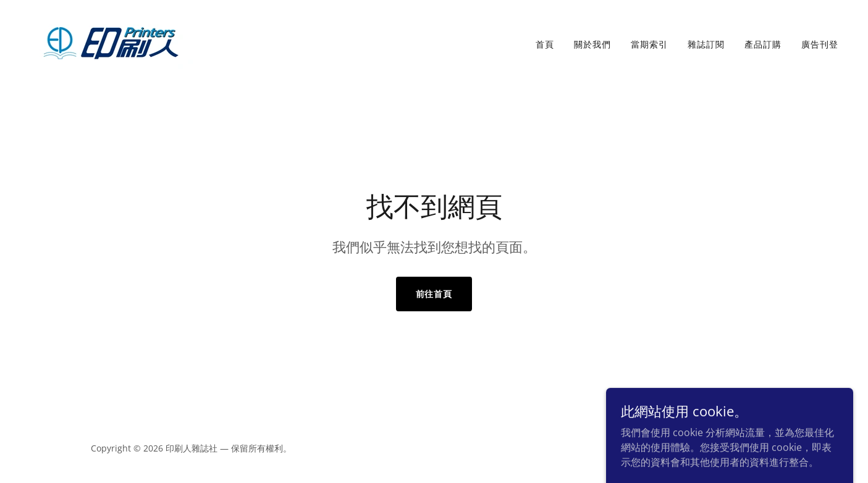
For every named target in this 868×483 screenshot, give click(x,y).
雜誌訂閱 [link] (706, 44)
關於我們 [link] (592, 44)
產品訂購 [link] (763, 44)
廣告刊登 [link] (820, 44)
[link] (111, 41)
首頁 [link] (545, 44)
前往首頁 (434, 294)
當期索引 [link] (649, 44)
